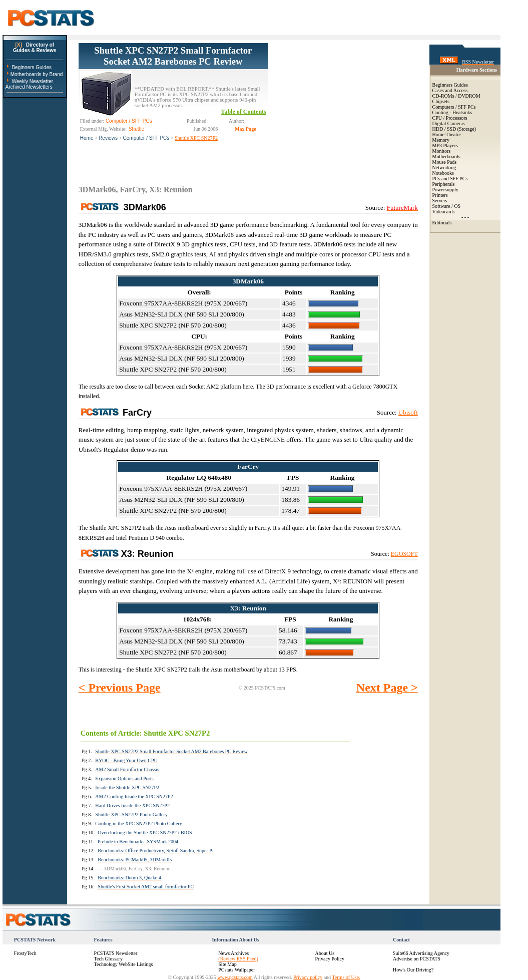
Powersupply (445, 190)
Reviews (108, 138)
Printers (440, 195)
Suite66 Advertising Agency (421, 953)
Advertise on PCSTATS (417, 959)
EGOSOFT (404, 554)
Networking (444, 168)
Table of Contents (244, 112)
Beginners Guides (32, 67)
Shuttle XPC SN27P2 (196, 138)
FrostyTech (25, 953)
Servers (440, 201)
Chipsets (441, 101)
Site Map (227, 964)
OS (457, 206)
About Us (325, 953)
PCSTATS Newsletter (116, 953)
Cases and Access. (451, 90)
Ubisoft (408, 412)
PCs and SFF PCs (450, 179)
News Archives (233, 953)
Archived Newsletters (29, 87)
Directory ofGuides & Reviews (35, 48)
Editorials (442, 223)
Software (441, 206)
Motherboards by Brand (37, 74)
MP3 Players (445, 145)
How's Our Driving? (413, 970)
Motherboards (446, 156)
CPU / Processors (450, 118)
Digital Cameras (449, 123)
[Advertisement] (343, 106)
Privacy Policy (330, 959)
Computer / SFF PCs (146, 138)
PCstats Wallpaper (236, 970)
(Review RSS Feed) (238, 959)
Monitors (442, 151)
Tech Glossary (108, 959)
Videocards (444, 212)
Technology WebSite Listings (124, 964)
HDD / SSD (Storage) (454, 129)
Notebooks (443, 173)
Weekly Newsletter (32, 81)
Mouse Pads (445, 162)
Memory (441, 140)
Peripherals (444, 184)
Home (87, 138)
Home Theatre (447, 134)
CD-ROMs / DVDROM (456, 96)
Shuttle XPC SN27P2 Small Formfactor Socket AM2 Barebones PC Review (173, 56)
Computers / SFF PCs (454, 107)
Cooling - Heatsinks (452, 112)
